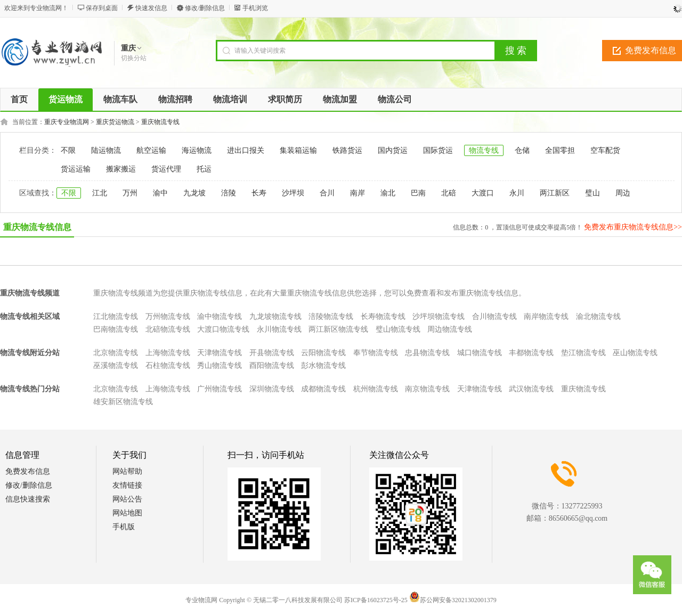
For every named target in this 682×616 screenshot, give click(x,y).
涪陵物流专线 (331, 317)
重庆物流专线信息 (37, 227)
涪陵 (229, 193)
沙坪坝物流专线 (439, 317)
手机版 (124, 527)
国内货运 (393, 150)
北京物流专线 (116, 353)
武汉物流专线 (531, 389)
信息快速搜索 (28, 499)
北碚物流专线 (168, 329)
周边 (623, 193)
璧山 (592, 193)
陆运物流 (106, 150)
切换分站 (134, 58)
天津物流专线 (220, 353)
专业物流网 (201, 600)
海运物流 (197, 150)
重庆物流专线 (160, 122)
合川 (327, 193)
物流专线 (484, 150)
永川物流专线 (279, 329)
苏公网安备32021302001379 (453, 600)
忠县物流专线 (427, 353)
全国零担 (560, 150)
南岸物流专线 (546, 317)
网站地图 (127, 513)
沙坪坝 (293, 193)
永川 (517, 193)
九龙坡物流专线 (275, 317)
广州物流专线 (220, 389)
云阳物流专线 (323, 353)
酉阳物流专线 (272, 366)
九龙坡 (194, 193)
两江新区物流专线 (338, 329)
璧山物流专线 (398, 329)
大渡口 (483, 193)
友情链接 (127, 485)
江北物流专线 (116, 317)
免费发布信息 (28, 471)
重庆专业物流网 (67, 122)
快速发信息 (151, 8)
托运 (204, 169)
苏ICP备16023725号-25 (376, 600)
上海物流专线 (168, 353)
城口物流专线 (480, 353)
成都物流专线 (323, 389)
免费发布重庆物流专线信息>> (633, 227)
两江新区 (555, 193)
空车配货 (605, 150)
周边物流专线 (450, 329)
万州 (130, 193)
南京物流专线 (427, 389)
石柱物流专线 (168, 366)
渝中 (160, 193)
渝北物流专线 (598, 317)
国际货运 (438, 150)
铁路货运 (347, 150)
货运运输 (76, 169)
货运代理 (166, 169)
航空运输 (151, 150)
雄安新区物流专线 (123, 402)
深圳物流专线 (272, 389)
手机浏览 (255, 8)
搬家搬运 (121, 169)
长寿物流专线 (383, 317)
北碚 (449, 193)
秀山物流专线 (220, 366)
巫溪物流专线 (116, 366)
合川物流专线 (494, 317)
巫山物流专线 (635, 353)
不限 (68, 150)
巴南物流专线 (116, 329)
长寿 (259, 193)
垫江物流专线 (583, 353)
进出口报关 (246, 150)
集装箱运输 (298, 150)
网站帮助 (127, 471)
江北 (100, 193)
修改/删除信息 (205, 8)
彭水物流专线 (323, 366)
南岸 (358, 193)
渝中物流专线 (220, 317)
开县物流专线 (272, 353)
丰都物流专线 (531, 353)
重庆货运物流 (115, 122)
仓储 (522, 150)
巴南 (418, 193)
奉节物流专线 (376, 353)
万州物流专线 (168, 317)
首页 (19, 99)
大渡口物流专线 (223, 329)
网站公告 (127, 499)
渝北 (388, 193)
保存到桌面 (102, 8)
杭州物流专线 (376, 389)
